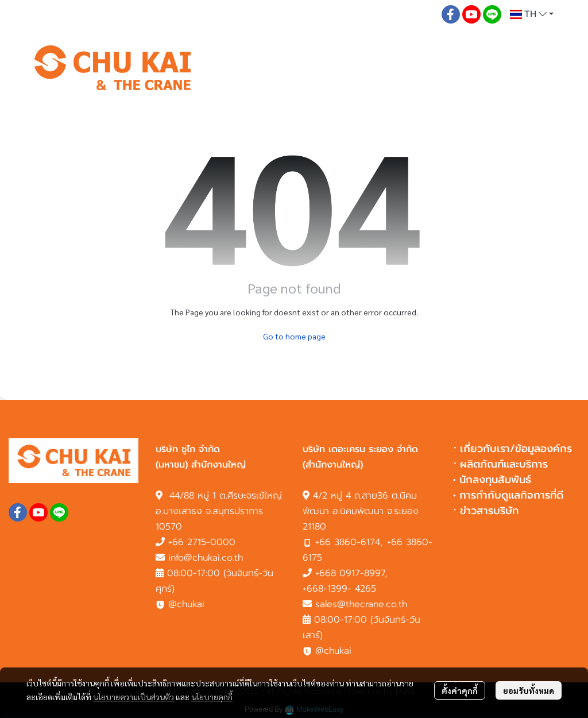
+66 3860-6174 (348, 542)
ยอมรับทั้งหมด (529, 690)
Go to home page (294, 336)
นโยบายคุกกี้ (212, 697)
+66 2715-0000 (202, 542)
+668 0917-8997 (350, 573)
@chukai (180, 604)
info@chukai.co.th (206, 558)
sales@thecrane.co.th (361, 604)
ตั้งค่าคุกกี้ (460, 690)
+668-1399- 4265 (339, 589)
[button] (532, 14)
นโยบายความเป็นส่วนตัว (134, 697)
